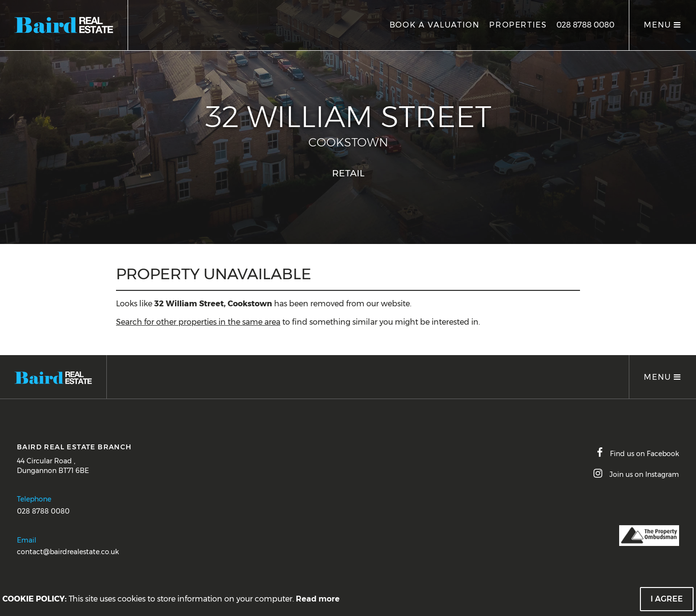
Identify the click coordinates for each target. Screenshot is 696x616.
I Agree (667, 599)
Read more (318, 599)
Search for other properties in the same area (198, 322)
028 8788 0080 (585, 25)
